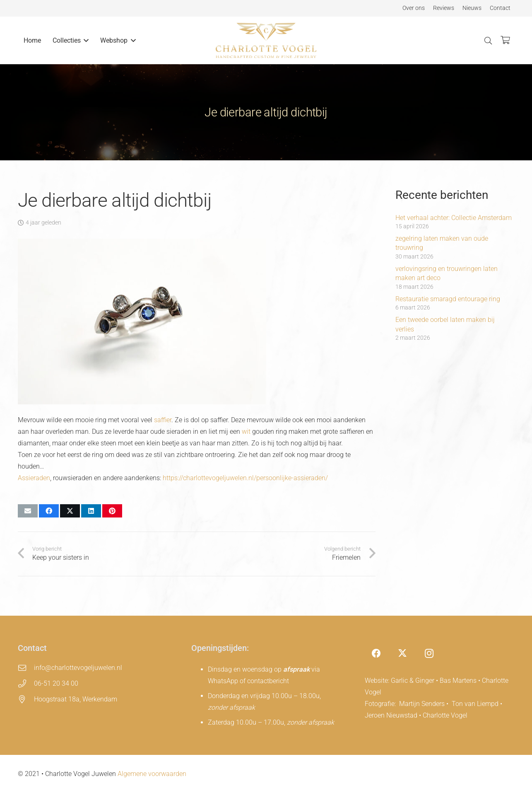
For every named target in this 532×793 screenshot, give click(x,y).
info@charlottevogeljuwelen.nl (78, 668)
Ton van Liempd (475, 704)
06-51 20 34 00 (56, 683)
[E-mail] (28, 511)
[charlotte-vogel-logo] (266, 40)
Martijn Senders (422, 704)
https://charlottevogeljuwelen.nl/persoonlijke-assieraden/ (245, 478)
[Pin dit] (112, 511)
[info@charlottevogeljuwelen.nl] (26, 668)
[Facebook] (376, 654)
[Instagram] (429, 654)
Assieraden (34, 478)
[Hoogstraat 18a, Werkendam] (26, 699)
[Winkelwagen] (505, 40)
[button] (85, 40)
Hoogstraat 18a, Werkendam (76, 699)
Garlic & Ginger (413, 681)
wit (246, 432)
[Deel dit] (49, 511)
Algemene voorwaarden (152, 774)
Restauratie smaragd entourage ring (448, 299)
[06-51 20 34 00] (26, 683)
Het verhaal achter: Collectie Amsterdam (454, 218)
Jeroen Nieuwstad (391, 715)
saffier (163, 420)
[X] (403, 654)
